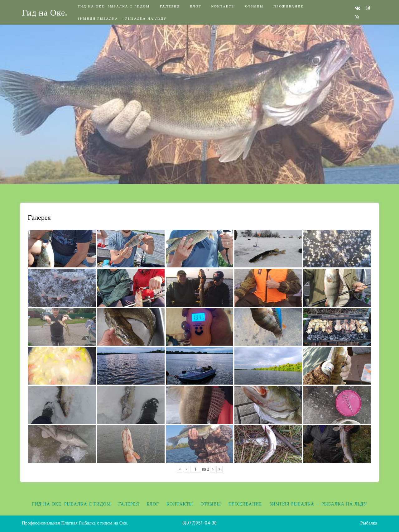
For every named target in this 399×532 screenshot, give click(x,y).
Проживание (288, 6)
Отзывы (254, 6)
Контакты (223, 6)
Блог (196, 6)
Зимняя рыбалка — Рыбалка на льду (122, 18)
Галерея (170, 6)
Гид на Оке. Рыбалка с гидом (114, 6)
